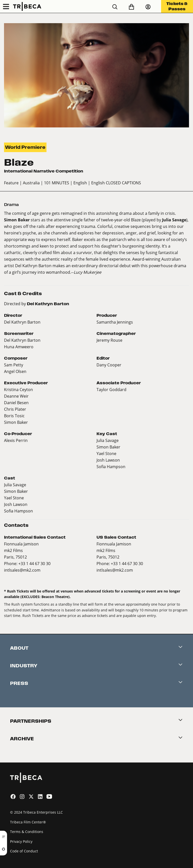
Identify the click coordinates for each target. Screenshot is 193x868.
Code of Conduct (24, 851)
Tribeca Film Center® (28, 822)
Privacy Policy (21, 841)
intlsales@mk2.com (22, 570)
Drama (11, 205)
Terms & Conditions (27, 832)
